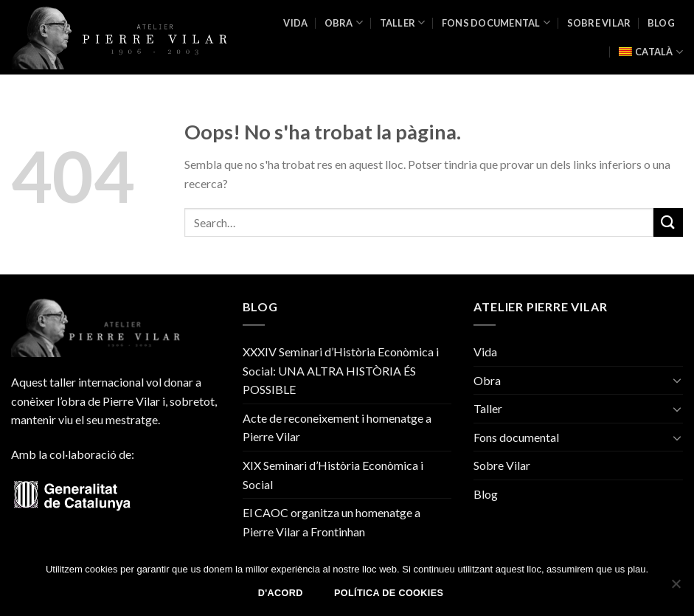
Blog (661, 23)
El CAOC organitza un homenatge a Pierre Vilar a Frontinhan (332, 522)
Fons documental (496, 23)
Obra (344, 23)
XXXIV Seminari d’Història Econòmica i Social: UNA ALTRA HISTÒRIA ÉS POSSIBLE (341, 370)
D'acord (281, 593)
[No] (676, 588)
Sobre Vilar (599, 23)
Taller (403, 23)
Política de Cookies (389, 593)
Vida (295, 23)
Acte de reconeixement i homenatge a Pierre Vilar (337, 428)
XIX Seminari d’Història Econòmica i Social (333, 475)
